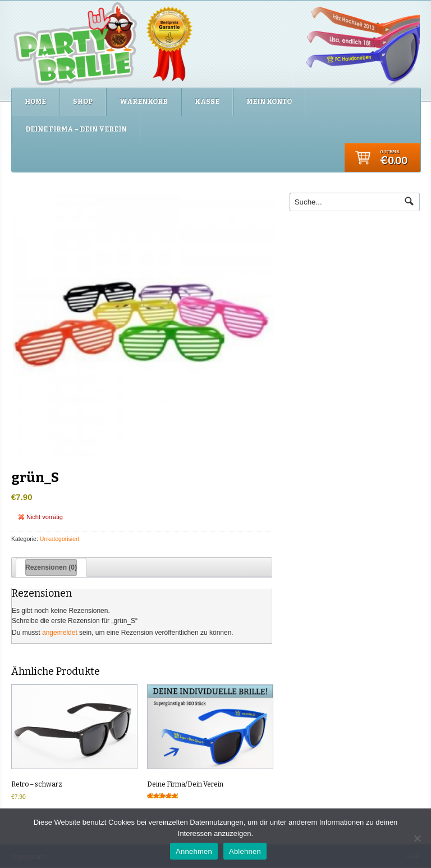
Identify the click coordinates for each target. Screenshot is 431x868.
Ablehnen (245, 851)
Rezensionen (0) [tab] (51, 567)
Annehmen (194, 851)
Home (35, 102)
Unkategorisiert (60, 539)
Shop (83, 102)
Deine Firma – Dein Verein (76, 129)
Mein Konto (269, 102)
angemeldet (60, 633)
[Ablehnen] (417, 838)
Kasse (207, 102)
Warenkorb (144, 102)
